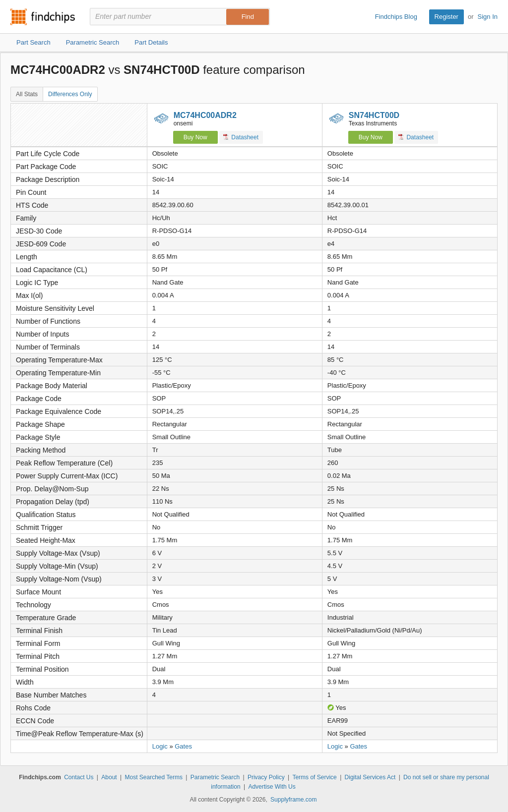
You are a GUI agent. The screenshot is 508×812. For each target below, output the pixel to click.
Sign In (488, 17)
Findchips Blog (396, 17)
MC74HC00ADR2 (205, 115)
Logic (160, 746)
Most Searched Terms (154, 777)
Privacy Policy (266, 777)
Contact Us (79, 777)
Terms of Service (314, 777)
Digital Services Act (370, 777)
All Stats (27, 94)
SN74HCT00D (374, 115)
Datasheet (241, 137)
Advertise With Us (272, 787)
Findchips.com (43, 17)
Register (446, 17)
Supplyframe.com (293, 800)
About (109, 777)
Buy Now (195, 137)
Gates (183, 746)
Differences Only (70, 94)
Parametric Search (215, 777)
